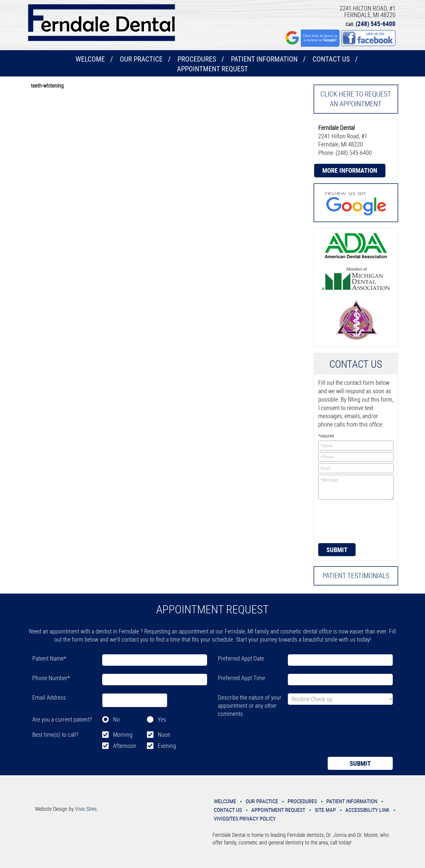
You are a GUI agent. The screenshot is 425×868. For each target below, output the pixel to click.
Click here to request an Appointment (356, 99)
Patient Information (264, 59)
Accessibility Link (367, 810)
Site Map (325, 810)
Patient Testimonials (356, 576)
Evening (167, 746)
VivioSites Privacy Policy (245, 819)
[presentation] (340, 521)
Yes (162, 719)
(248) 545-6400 (376, 24)
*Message (356, 487)
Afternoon (125, 746)
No (116, 719)
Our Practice (141, 59)
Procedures (197, 59)
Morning (123, 734)
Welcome (90, 59)
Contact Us (331, 59)
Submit (337, 550)
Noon (164, 734)
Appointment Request (212, 69)
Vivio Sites (86, 809)
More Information (350, 170)
